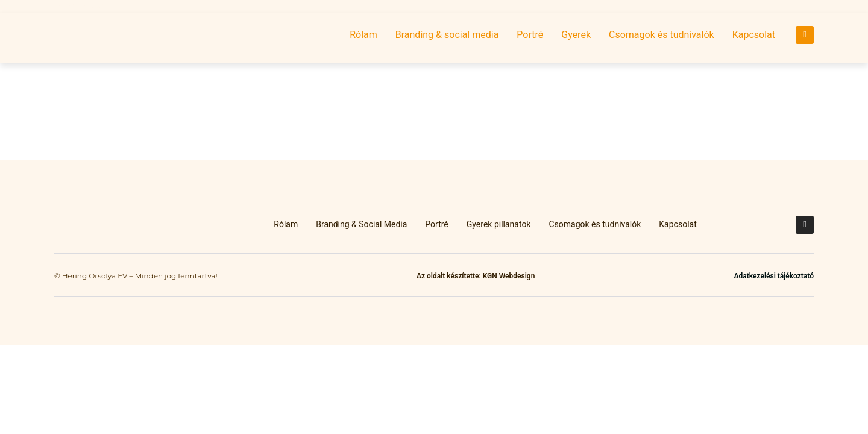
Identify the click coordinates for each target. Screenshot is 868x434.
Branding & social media (447, 35)
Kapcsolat (754, 35)
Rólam (363, 35)
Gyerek (576, 35)
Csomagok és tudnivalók (662, 35)
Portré (530, 35)
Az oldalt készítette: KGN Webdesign (476, 276)
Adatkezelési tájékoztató (774, 276)
